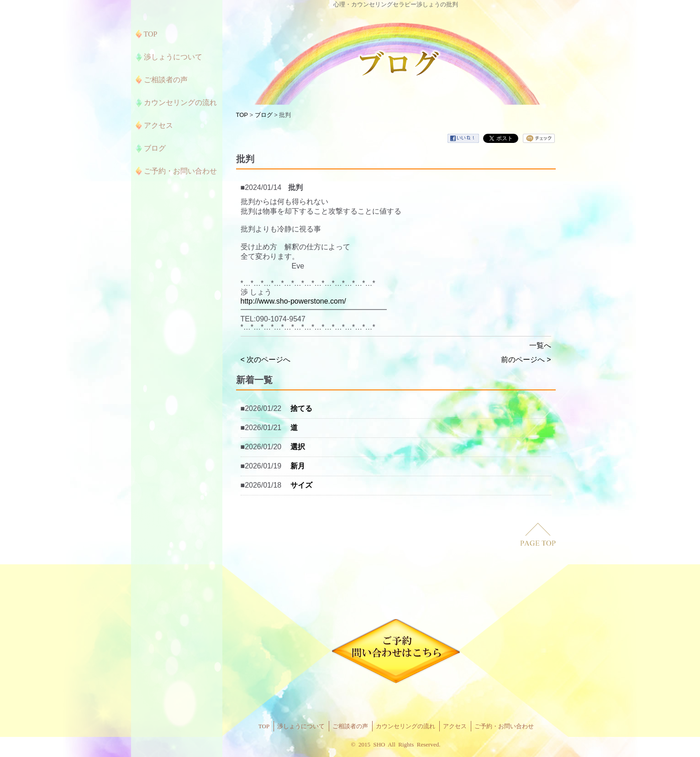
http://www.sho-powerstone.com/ (293, 301)
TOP (242, 115)
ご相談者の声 (350, 726)
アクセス (455, 726)
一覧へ (540, 345)
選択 (298, 447)
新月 (298, 466)
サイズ (301, 485)
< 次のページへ (266, 360)
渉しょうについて (301, 726)
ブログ (264, 115)
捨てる (301, 408)
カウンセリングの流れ (405, 726)
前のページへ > (526, 360)
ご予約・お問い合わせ (504, 726)
